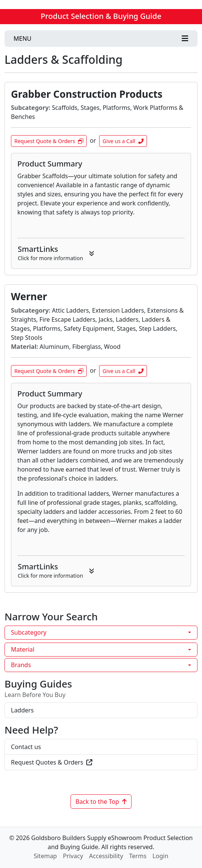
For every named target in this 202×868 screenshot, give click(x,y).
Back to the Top (101, 802)
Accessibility (106, 856)
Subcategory (29, 632)
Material (23, 649)
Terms (138, 856)
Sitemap (45, 856)
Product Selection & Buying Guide (101, 16)
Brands (21, 665)
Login (161, 856)
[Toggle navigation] (101, 39)
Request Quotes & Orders (52, 762)
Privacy (73, 856)
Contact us (26, 747)
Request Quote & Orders (49, 141)
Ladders (22, 710)
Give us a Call (123, 141)
